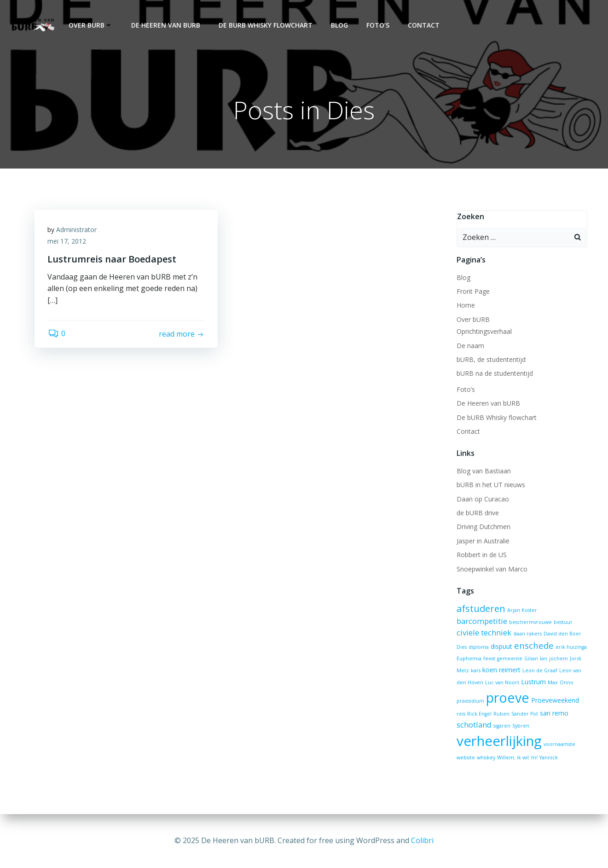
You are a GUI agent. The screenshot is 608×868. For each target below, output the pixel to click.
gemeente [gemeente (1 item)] (509, 659)
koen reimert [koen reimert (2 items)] (501, 670)
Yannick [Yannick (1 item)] (548, 758)
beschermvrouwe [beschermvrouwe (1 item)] (530, 622)
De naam (470, 346)
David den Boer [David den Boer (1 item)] (562, 634)
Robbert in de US (481, 555)
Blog (339, 26)
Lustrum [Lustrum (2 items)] (533, 682)
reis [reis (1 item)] (460, 714)
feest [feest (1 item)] (489, 659)
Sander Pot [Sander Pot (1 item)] (524, 714)
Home (465, 306)
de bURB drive (477, 513)
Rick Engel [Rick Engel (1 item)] (479, 714)
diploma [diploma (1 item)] (478, 647)
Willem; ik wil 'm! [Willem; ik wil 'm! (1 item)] (517, 758)
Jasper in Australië (483, 541)
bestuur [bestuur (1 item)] (563, 622)
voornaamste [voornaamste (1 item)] (559, 744)
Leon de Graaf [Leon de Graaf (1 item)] (539, 671)
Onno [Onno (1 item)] (566, 682)
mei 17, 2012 (68, 242)
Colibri (422, 840)
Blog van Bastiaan (483, 471)
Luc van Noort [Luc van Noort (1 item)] (502, 682)
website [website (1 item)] (465, 758)
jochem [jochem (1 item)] (558, 659)
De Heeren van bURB (165, 26)
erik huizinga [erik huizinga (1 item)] (571, 647)
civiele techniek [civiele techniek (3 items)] (484, 633)
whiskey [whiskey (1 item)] (486, 758)
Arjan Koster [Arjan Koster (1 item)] (522, 610)
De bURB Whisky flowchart (265, 26)
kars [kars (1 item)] (475, 671)
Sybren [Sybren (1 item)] (520, 726)
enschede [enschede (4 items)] (533, 645)
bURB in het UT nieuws (490, 485)
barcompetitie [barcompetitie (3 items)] (481, 621)
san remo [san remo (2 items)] (554, 714)
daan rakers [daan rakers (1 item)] (527, 634)
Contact (423, 26)
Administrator (77, 230)
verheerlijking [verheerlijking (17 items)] (499, 741)
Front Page (473, 292)
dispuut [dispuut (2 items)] (501, 646)
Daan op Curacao (482, 499)
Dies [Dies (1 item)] (461, 647)
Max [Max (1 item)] (552, 682)
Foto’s (377, 26)
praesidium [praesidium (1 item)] (470, 701)
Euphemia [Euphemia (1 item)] (469, 659)
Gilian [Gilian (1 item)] (531, 659)
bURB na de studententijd (494, 374)
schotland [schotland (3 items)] (474, 725)
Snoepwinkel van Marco (492, 569)
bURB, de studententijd (491, 360)
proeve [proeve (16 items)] (507, 698)
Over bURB (90, 26)
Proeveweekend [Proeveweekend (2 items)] (555, 701)
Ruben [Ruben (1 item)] (501, 714)
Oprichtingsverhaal (484, 332)
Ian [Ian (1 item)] (543, 659)
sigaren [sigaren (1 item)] (501, 726)
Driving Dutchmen (483, 527)
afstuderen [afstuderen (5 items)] (481, 609)
